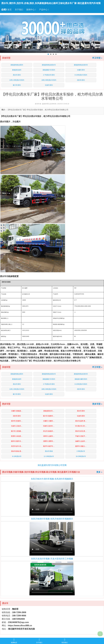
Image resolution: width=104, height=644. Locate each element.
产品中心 (44, 10)
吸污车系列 (17, 85)
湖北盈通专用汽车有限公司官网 (52, 465)
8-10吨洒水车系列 (81, 75)
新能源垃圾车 (17, 70)
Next (101, 34)
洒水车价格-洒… (17, 451)
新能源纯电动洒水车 (49, 65)
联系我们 (65, 641)
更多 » (99, 472)
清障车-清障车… (49, 441)
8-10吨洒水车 (17, 456)
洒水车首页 (6, 10)
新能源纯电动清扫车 (81, 65)
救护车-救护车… (49, 446)
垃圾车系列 (49, 85)
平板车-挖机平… (81, 436)
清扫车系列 (81, 80)
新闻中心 (31, 10)
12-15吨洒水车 (49, 456)
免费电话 (14, 641)
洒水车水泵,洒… (81, 431)
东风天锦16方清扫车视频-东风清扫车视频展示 (52, 479)
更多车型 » (97, 404)
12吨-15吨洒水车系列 (17, 80)
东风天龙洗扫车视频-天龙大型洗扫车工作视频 (52, 559)
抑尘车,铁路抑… (49, 431)
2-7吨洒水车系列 (49, 75)
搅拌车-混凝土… (81, 446)
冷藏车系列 (81, 70)
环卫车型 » (97, 58)
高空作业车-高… (17, 446)
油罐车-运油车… (81, 441)
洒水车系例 (49, 451)
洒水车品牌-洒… (81, 421)
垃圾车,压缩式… (17, 426)
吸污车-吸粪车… (49, 416)
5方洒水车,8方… (81, 426)
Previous (3, 34)
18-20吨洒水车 (81, 456)
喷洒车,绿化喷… (17, 436)
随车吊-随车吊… (17, 441)
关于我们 (19, 10)
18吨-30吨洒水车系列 (49, 80)
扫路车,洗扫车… (49, 426)
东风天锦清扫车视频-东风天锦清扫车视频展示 (52, 519)
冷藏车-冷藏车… (49, 421)
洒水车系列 (17, 75)
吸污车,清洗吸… (17, 431)
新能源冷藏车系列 (81, 379)
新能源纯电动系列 (17, 65)
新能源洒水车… (49, 411)
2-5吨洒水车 (81, 451)
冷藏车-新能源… (17, 411)
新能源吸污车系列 (49, 70)
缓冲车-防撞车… (17, 421)
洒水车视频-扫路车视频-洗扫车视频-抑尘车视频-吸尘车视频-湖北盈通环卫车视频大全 (41, 472)
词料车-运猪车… (49, 436)
